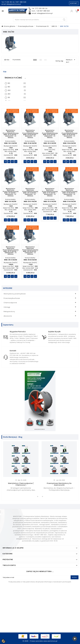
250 (17, 94)
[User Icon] (72, 11)
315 (17, 98)
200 (17, 90)
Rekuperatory (9, 311)
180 (17, 87)
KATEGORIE (8, 288)
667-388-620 (21, 2)
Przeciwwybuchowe (12, 298)
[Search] (37, 20)
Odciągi (7, 307)
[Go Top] (75, 639)
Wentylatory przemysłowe (15, 294)
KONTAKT (74, 3)
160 (17, 83)
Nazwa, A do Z (71, 61)
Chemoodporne (10, 303)
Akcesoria (8, 316)
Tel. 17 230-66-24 (8, 2)
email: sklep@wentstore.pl (11, 4)
